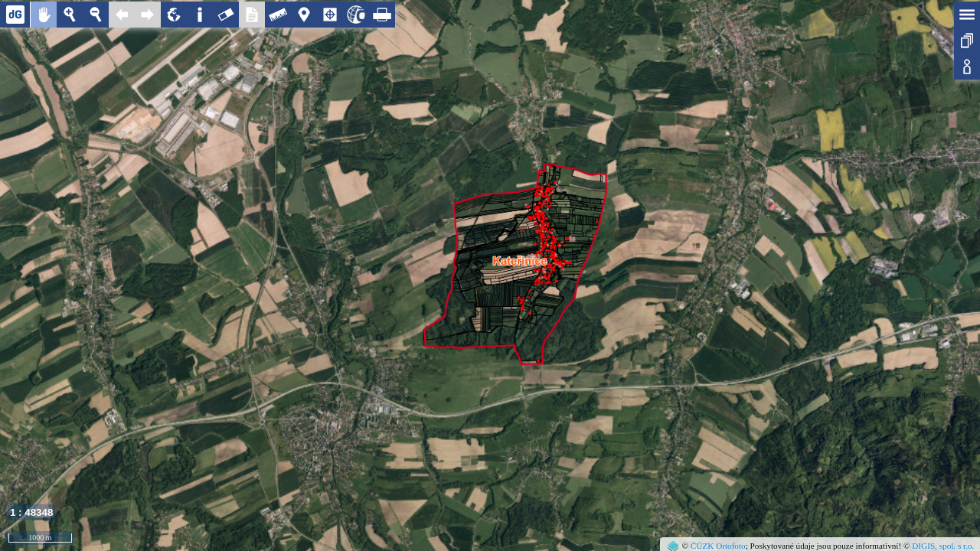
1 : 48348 (31, 512)
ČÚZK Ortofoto (718, 546)
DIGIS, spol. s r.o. (943, 546)
